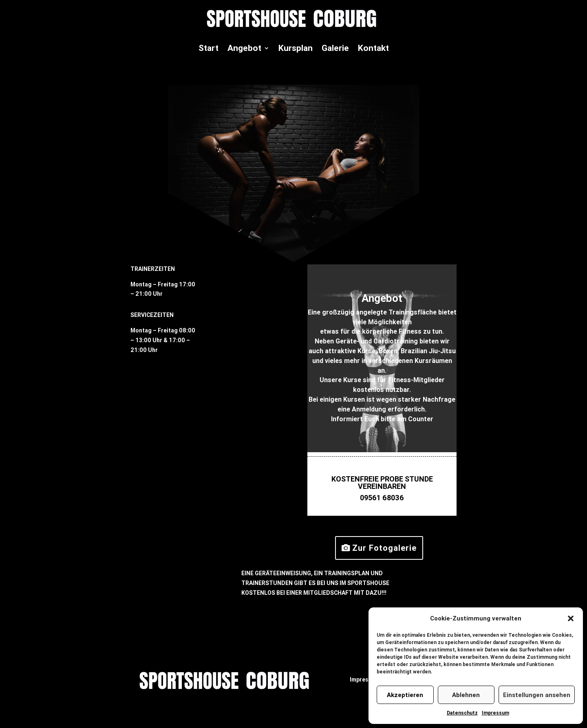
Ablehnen (466, 695)
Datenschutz (462, 713)
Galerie (335, 48)
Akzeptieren (405, 695)
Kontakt (373, 48)
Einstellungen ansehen (537, 695)
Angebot (244, 48)
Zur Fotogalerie (384, 548)
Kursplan (296, 48)
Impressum (495, 713)
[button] (571, 618)
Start (209, 48)
